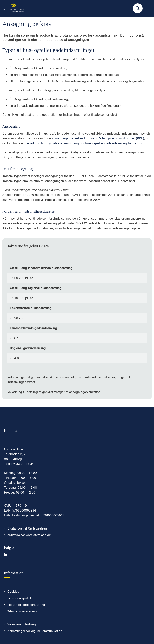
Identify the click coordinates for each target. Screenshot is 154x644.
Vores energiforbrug (22, 624)
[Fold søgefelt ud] (138, 8)
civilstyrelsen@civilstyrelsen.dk (29, 535)
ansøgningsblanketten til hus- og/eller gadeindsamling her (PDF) (98, 138)
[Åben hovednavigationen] (150, 8)
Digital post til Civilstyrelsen (27, 528)
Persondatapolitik (20, 598)
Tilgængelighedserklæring (26, 605)
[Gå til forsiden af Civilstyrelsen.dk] (12, 8)
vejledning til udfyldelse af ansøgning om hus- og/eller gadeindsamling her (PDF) (84, 143)
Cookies (13, 592)
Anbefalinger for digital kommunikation (35, 631)
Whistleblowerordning (23, 611)
